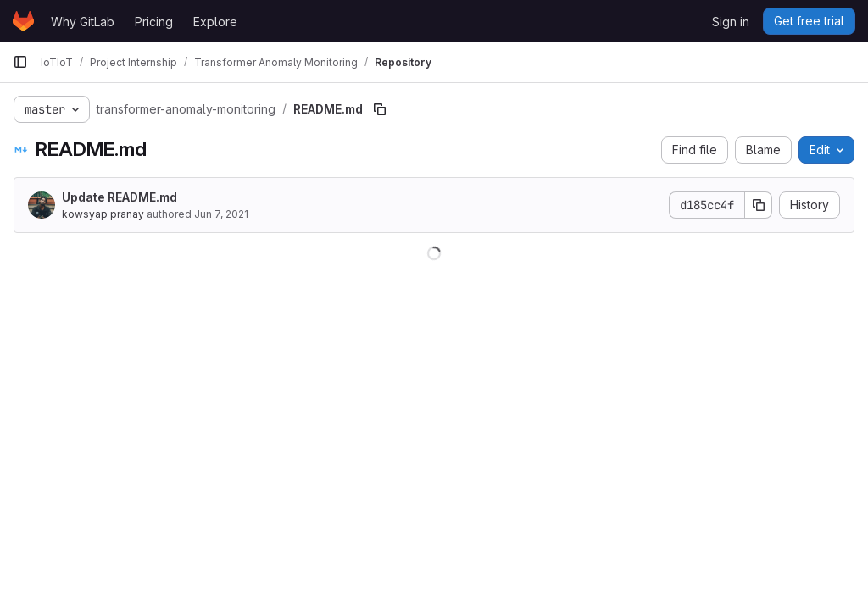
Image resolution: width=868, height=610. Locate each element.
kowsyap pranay (103, 214)
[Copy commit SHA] (759, 205)
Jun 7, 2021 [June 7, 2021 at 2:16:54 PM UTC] (221, 214)
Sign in (731, 22)
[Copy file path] (380, 109)
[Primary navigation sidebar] (20, 62)
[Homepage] (23, 21)
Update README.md (120, 197)
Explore (215, 22)
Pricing (154, 22)
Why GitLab (83, 22)
